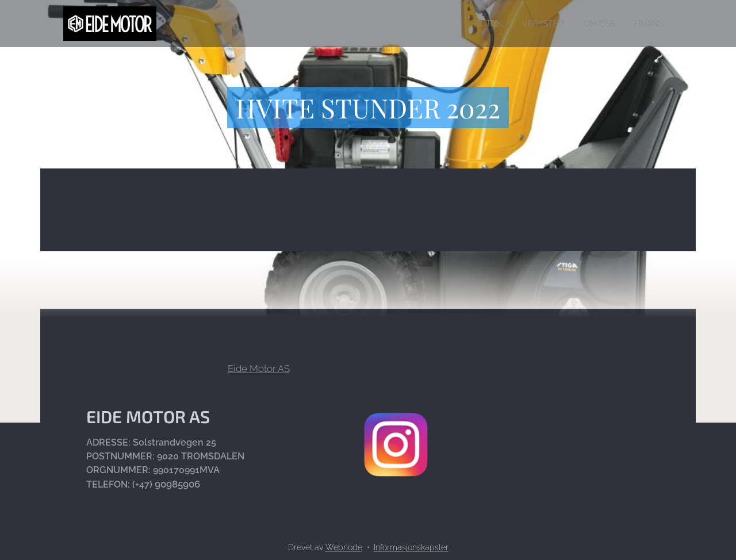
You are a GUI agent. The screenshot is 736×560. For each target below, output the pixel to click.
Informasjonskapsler (411, 547)
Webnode (344, 547)
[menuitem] (475, 24)
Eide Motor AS (259, 369)
